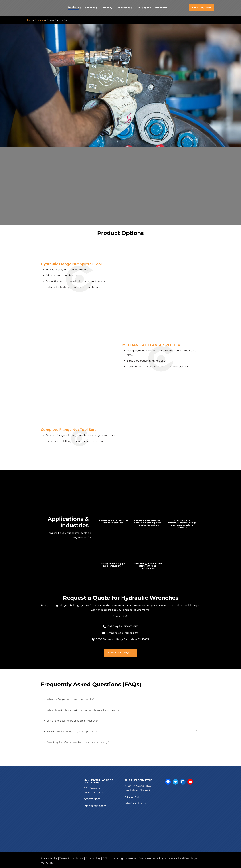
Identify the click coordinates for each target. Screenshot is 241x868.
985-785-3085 (92, 799)
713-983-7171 (132, 797)
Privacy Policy (49, 858)
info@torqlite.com (95, 806)
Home (29, 20)
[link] (113, 506)
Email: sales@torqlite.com (123, 633)
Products (40, 20)
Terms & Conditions (71, 858)
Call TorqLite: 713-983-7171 (123, 626)
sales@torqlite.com (136, 803)
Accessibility (93, 858)
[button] (120, 699)
